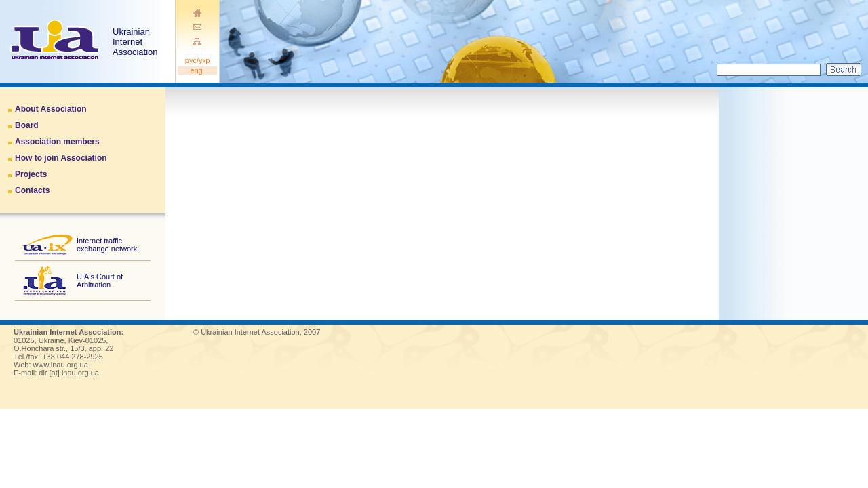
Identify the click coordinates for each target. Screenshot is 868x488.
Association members (57, 142)
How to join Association (61, 158)
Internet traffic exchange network (107, 245)
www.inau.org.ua (61, 365)
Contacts (32, 190)
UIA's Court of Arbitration (100, 281)
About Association (51, 109)
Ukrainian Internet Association (136, 42)
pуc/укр (198, 60)
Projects (31, 174)
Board (27, 125)
